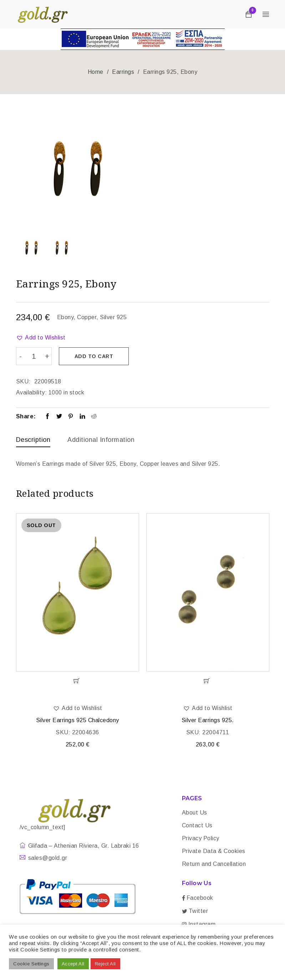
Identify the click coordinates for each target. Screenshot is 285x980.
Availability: (32, 392)
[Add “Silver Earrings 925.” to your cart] (208, 681)
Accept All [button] (73, 964)
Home (96, 72)
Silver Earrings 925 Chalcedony (78, 721)
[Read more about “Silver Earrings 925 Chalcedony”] (78, 681)
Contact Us (197, 826)
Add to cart (94, 356)
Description (33, 439)
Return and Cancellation (214, 864)
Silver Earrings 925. (208, 721)
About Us (195, 813)
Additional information (101, 439)
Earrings (123, 72)
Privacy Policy (201, 839)
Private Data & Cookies (214, 851)
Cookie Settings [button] (31, 964)
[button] (41, 338)
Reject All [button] (105, 964)
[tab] (33, 441)
